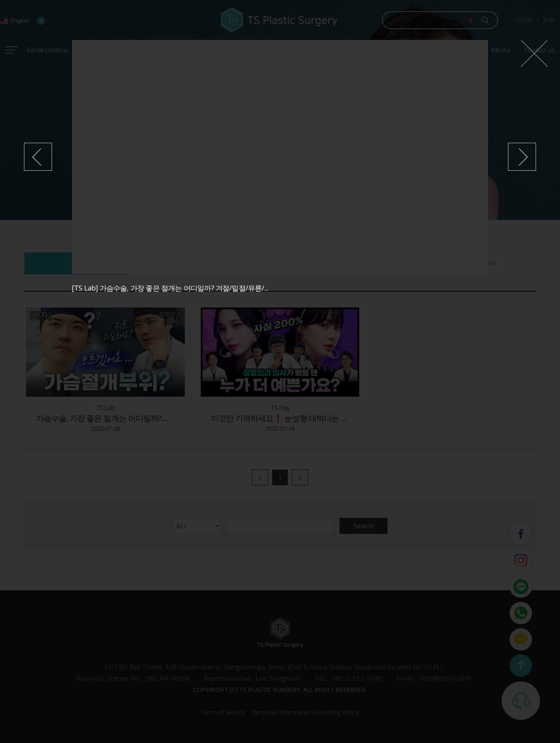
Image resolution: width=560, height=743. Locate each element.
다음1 (522, 157)
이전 (38, 157)
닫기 (534, 54)
